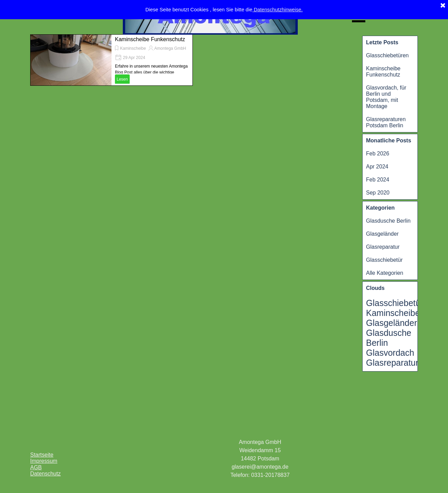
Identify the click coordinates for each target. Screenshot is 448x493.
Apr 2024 (377, 167)
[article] (111, 60)
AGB (36, 467)
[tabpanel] (260, 459)
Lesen (122, 79)
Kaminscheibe (133, 48)
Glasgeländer (382, 234)
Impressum (44, 461)
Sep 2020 (378, 193)
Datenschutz (45, 474)
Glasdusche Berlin (388, 221)
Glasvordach (390, 353)
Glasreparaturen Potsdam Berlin (386, 122)
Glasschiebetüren (387, 55)
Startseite (42, 455)
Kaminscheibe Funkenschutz (383, 72)
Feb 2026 (378, 154)
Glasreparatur (383, 247)
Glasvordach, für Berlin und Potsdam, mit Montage (386, 97)
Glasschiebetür (384, 260)
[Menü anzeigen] (359, 17)
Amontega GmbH (170, 48)
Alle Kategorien (385, 273)
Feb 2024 (378, 180)
